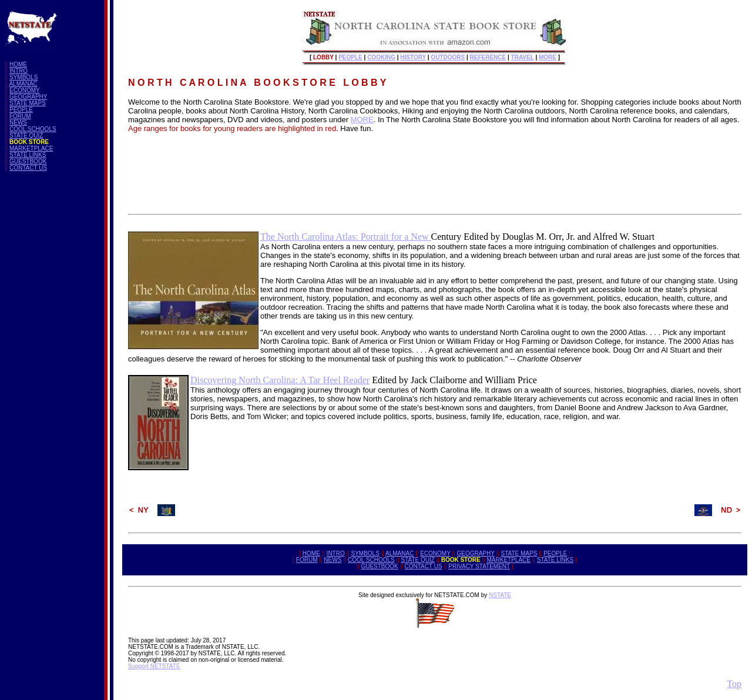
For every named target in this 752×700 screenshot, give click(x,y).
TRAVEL (523, 57)
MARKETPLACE (31, 148)
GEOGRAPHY (28, 97)
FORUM (20, 116)
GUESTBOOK (28, 161)
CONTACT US (28, 168)
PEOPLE (21, 110)
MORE (548, 57)
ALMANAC (23, 84)
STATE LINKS (28, 155)
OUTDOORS (448, 57)
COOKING (381, 57)
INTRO (19, 71)
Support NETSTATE (154, 666)
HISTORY (413, 57)
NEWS (18, 123)
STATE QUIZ (26, 135)
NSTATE (500, 595)
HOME (18, 64)
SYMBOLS (23, 77)
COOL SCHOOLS (33, 129)
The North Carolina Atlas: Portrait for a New (346, 237)
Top (734, 684)
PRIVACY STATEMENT (479, 566)
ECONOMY (25, 90)
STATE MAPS (28, 103)
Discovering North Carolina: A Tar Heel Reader (280, 380)
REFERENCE (488, 57)
